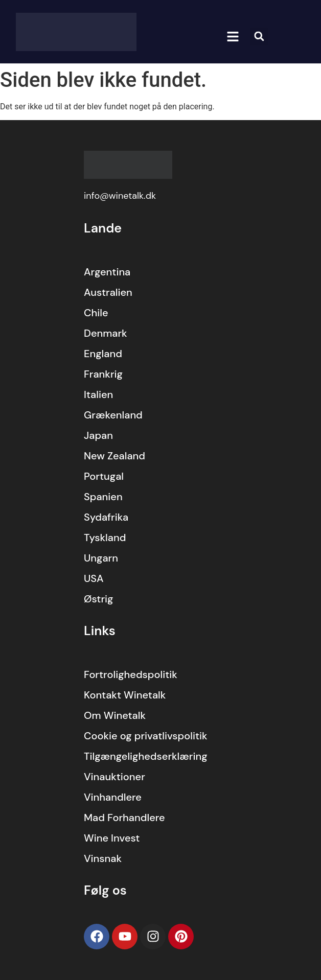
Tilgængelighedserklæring (146, 756)
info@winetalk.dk (120, 196)
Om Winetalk (115, 715)
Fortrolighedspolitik (131, 674)
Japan (98, 435)
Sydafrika (106, 517)
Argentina (107, 272)
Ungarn (101, 558)
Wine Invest (112, 838)
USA (94, 578)
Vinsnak (103, 858)
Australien (108, 292)
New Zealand (114, 456)
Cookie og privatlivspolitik (146, 736)
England (103, 354)
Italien (98, 394)
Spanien (103, 497)
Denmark (106, 333)
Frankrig (103, 374)
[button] (233, 37)
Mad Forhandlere (124, 818)
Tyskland (105, 538)
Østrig (99, 599)
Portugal (104, 476)
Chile (96, 313)
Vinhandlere (113, 797)
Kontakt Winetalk (125, 695)
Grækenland (113, 415)
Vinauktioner (114, 777)
